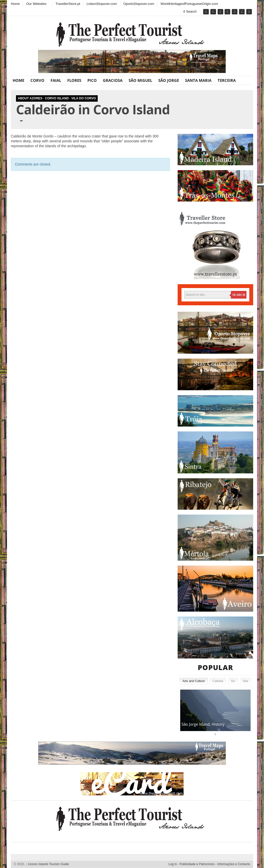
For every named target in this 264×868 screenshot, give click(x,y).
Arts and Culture (194, 681)
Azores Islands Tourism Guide (47, 864)
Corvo (37, 80)
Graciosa (113, 80)
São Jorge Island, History (203, 724)
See (246, 681)
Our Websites (36, 4)
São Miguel (140, 80)
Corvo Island (57, 98)
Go (233, 681)
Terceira (227, 80)
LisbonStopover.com (102, 4)
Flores (74, 80)
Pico (92, 80)
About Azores (30, 98)
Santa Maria (198, 80)
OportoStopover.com (139, 4)
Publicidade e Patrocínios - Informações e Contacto (215, 864)
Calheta (218, 681)
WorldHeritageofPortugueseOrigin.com (189, 4)
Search (190, 11)
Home (15, 4)
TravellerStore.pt (68, 4)
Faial (56, 80)
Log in (173, 864)
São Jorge (169, 80)
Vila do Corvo (83, 98)
